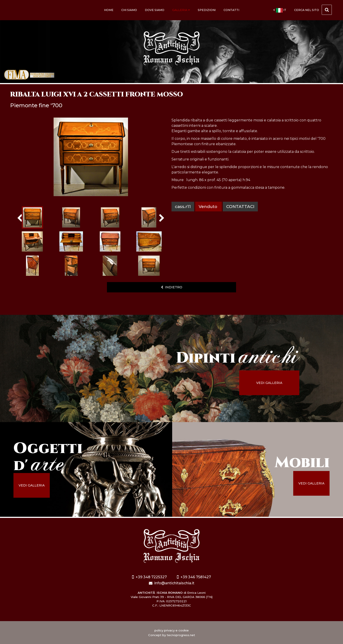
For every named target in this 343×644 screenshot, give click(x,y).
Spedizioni (207, 10)
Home (109, 10)
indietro (172, 287)
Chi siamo (129, 10)
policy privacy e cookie (172, 630)
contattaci (240, 207)
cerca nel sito (313, 10)
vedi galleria (269, 383)
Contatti (231, 10)
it (280, 10)
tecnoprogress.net (181, 635)
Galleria (181, 10)
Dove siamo (155, 10)
